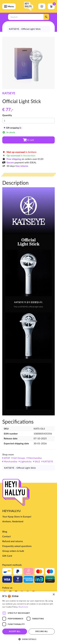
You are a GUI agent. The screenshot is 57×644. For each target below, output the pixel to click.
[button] (28, 639)
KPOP (6, 458)
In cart (28, 140)
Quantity (7, 115)
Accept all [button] (15, 631)
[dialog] (28, 618)
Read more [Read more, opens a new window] (23, 607)
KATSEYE (9, 93)
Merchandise (34, 458)
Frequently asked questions (17, 546)
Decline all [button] (42, 631)
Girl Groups (18, 458)
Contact (7, 536)
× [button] (54, 595)
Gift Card (7, 556)
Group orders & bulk (13, 551)
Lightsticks (25, 461)
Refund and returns (13, 541)
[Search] (46, 17)
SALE (37, 461)
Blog (5, 531)
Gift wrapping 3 (13, 128)
